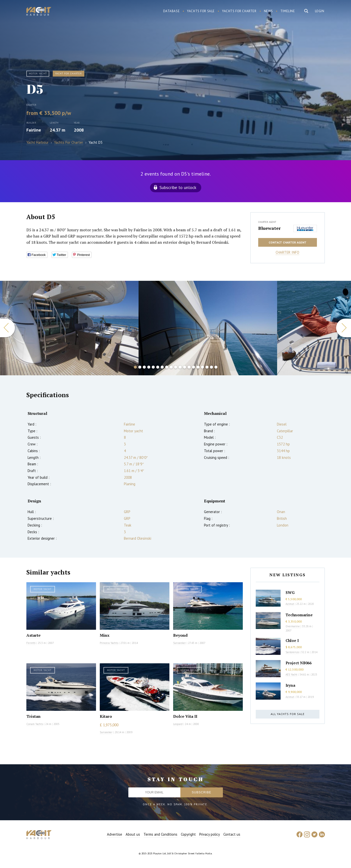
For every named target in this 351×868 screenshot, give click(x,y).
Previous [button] (7, 328)
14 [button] (194, 367)
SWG (290, 592)
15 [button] (198, 367)
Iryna (290, 685)
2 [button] (140, 367)
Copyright (188, 834)
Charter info (287, 252)
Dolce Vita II (185, 716)
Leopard (178, 724)
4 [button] (149, 367)
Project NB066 (299, 663)
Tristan (33, 716)
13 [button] (189, 367)
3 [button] (144, 367)
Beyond (180, 635)
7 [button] (162, 367)
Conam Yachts (35, 724)
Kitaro (106, 716)
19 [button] (216, 367)
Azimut (290, 604)
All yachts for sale (288, 714)
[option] (69, 328)
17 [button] (207, 367)
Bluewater (269, 228)
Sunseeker (179, 643)
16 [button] (202, 367)
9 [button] (171, 367)
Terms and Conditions (160, 834)
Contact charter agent (288, 242)
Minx (105, 635)
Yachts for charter (239, 11)
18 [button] (211, 367)
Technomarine (299, 615)
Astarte (33, 635)
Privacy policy (210, 834)
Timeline (288, 11)
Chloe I (292, 640)
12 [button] (185, 367)
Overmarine (293, 626)
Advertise (115, 834)
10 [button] (176, 367)
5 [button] (153, 367)
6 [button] (158, 367)
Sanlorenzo (292, 652)
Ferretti (31, 643)
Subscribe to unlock (178, 187)
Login (320, 11)
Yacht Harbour (39, 12)
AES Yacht (291, 675)
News (268, 11)
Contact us (232, 834)
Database (172, 11)
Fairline (34, 130)
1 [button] (135, 367)
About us (133, 834)
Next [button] (344, 328)
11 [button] (180, 367)
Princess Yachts (109, 643)
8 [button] (167, 367)
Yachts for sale (201, 11)
